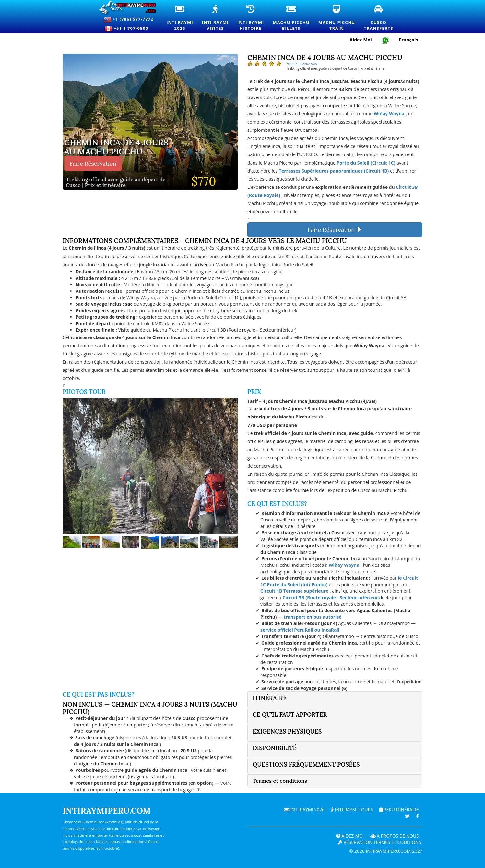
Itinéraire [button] (270, 698)
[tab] (335, 700)
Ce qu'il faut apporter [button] (290, 715)
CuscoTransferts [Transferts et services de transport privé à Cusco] (379, 18)
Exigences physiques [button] (287, 731)
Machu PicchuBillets (291, 18)
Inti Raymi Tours (350, 810)
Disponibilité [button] (275, 748)
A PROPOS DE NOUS (394, 836)
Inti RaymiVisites (216, 18)
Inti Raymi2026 (180, 18)
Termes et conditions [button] (280, 781)
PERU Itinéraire (399, 810)
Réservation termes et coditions (379, 842)
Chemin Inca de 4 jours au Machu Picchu (116, 147)
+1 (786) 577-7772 (128, 20)
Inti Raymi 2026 (302, 810)
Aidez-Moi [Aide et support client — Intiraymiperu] (361, 40)
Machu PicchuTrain (337, 18)
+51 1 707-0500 (128, 29)
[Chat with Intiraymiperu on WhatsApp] (385, 40)
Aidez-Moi (348, 836)
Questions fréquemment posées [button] (306, 765)
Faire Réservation (93, 163)
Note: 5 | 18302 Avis (302, 64)
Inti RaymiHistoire (251, 18)
